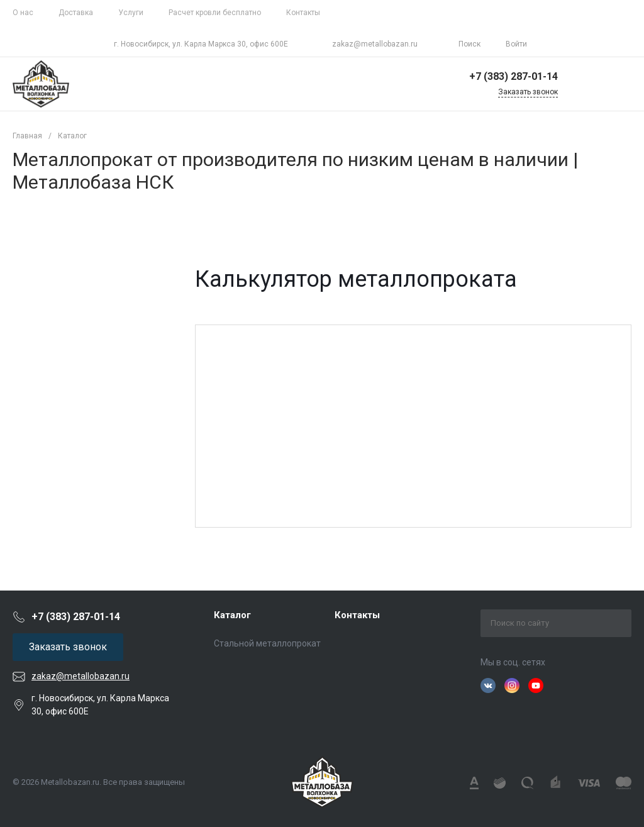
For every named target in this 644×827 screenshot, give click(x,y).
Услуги (131, 13)
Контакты (303, 13)
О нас (23, 13)
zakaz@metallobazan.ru (375, 44)
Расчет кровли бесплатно (215, 13)
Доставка (76, 13)
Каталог (232, 615)
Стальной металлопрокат (267, 643)
